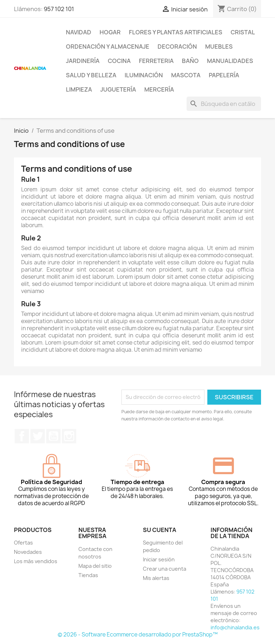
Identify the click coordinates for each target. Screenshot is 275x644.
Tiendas (88, 575)
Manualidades (230, 61)
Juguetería (118, 89)
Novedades (28, 552)
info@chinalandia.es (235, 627)
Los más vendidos (36, 561)
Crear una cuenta (165, 569)
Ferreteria (156, 61)
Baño (190, 61)
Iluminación (144, 75)
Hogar (110, 32)
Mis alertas (156, 578)
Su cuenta (160, 530)
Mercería (159, 89)
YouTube (53, 436)
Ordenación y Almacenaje (108, 47)
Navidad (79, 32)
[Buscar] (224, 104)
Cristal (243, 32)
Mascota (186, 75)
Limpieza (79, 89)
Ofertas (23, 543)
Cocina (119, 61)
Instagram (69, 436)
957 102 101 (59, 9)
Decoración (177, 47)
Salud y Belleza (91, 75)
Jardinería (83, 61)
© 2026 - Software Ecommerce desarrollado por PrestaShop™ (138, 635)
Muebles (219, 47)
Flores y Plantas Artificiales (176, 32)
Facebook (22, 436)
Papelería (224, 75)
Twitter (38, 436)
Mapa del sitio (95, 566)
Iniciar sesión (159, 559)
